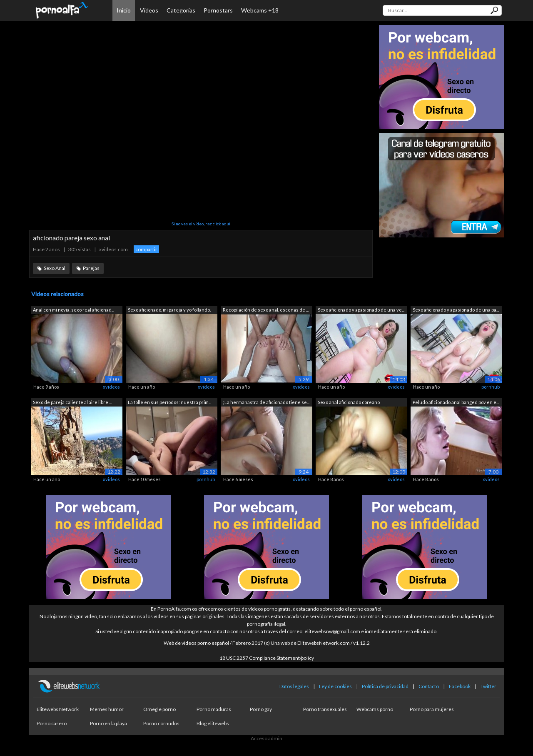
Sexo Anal (55, 268)
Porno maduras (214, 709)
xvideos (111, 387)
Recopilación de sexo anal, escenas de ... (266, 310)
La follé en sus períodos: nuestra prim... (169, 402)
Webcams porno (375, 709)
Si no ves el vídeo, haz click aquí (201, 224)
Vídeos (149, 10)
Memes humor (107, 709)
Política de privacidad (385, 686)
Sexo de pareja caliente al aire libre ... (72, 402)
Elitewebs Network (58, 709)
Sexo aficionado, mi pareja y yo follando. (169, 310)
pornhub (491, 387)
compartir (146, 249)
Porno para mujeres (432, 709)
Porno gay (261, 709)
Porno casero (52, 723)
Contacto (429, 686)
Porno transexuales (325, 709)
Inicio (124, 10)
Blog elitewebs (213, 723)
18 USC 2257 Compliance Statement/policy (267, 658)
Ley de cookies (335, 686)
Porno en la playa (108, 723)
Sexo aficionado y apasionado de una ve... (361, 310)
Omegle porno (159, 709)
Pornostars (218, 10)
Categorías (181, 10)
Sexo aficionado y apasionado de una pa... (456, 310)
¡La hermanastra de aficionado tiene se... (266, 402)
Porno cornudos (161, 723)
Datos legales (294, 686)
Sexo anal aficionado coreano (349, 402)
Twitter (488, 686)
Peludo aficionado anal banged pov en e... (456, 402)
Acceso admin (266, 738)
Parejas (91, 268)
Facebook (460, 686)
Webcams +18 (260, 10)
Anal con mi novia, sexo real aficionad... (73, 310)
